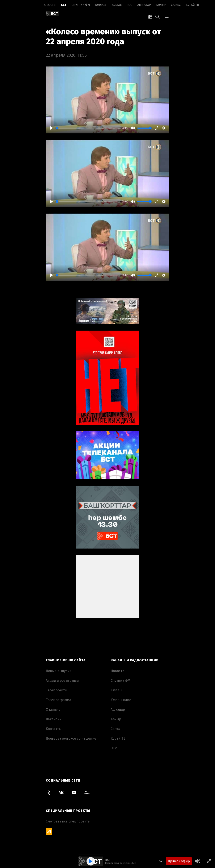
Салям (176, 5)
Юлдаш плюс (122, 5)
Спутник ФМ (81, 5)
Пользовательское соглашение (71, 738)
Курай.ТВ (192, 5)
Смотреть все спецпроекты (68, 821)
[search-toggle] (157, 16)
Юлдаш (101, 5)
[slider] (88, 128)
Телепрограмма (58, 700)
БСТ (64, 5)
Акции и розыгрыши (62, 681)
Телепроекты (56, 690)
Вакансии (54, 719)
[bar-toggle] (167, 16)
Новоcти (49, 5)
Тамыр (161, 5)
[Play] (51, 128)
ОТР (114, 748)
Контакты (54, 729)
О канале (53, 710)
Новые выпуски (59, 671)
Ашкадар (144, 5)
